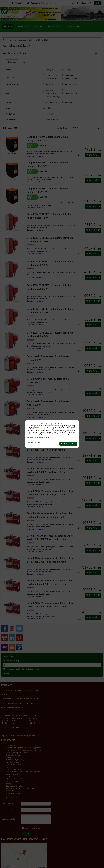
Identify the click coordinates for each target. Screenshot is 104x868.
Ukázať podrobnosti (34, 443)
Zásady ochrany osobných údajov (38, 437)
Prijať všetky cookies (68, 444)
